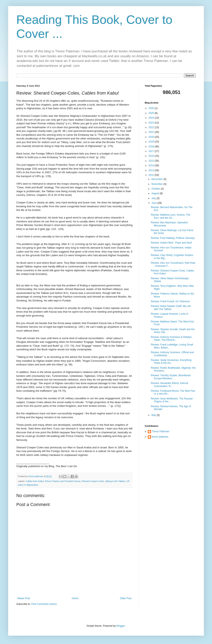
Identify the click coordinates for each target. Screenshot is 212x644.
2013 (152, 170)
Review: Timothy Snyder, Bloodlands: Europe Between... (171, 377)
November (157, 184)
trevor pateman (160, 437)
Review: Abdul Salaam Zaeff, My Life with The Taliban (171, 308)
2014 (152, 165)
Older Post (126, 598)
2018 (152, 147)
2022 (152, 127)
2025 (152, 113)
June (154, 203)
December (157, 179)
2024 (152, 118)
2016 (152, 156)
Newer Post (24, 598)
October (156, 189)
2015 (152, 161)
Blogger (121, 626)
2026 (152, 108)
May (154, 415)
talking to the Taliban (115, 481)
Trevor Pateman (161, 431)
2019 (152, 142)
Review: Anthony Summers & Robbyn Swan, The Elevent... (171, 339)
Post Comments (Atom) (44, 604)
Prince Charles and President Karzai (63, 481)
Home (75, 598)
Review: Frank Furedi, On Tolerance (170, 301)
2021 (152, 132)
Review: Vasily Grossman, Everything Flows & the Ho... (171, 362)
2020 (152, 137)
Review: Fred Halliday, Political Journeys (173, 238)
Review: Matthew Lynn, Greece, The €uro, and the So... (171, 216)
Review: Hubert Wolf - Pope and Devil (171, 243)
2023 (152, 123)
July (154, 198)
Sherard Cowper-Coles (93, 481)
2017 (152, 151)
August (156, 193)
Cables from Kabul (35, 481)
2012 (152, 175)
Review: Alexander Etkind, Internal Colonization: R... (169, 385)
